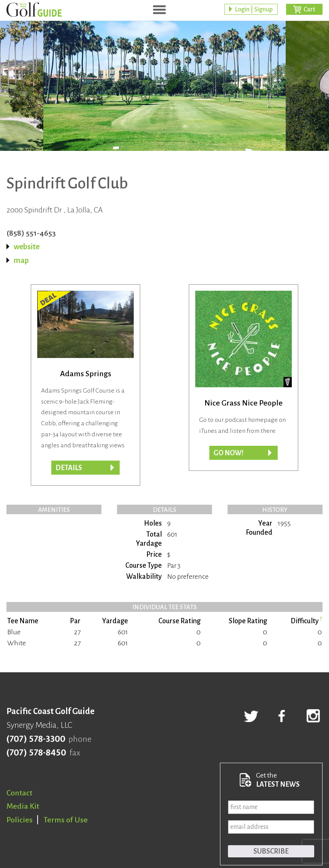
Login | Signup (254, 10)
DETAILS (69, 468)
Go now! (229, 453)
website (27, 247)
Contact (19, 793)
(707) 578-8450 (36, 753)
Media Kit (23, 806)
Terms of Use (66, 820)
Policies (20, 820)
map (21, 260)
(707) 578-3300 (36, 739)
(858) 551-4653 (31, 233)
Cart (309, 10)
